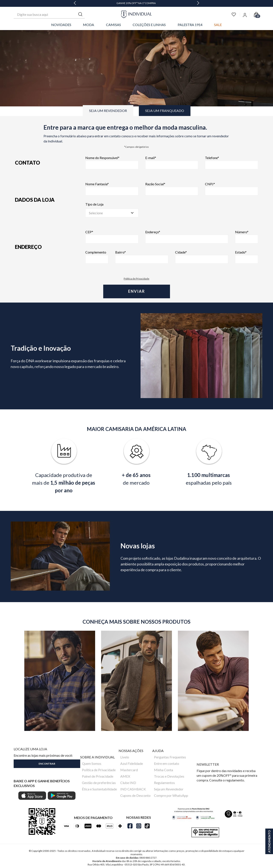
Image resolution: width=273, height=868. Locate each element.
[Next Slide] (198, 3)
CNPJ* (232, 189)
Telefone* (232, 163)
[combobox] (49, 14)
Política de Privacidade (136, 279)
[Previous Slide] (75, 3)
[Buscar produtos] (80, 14)
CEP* (112, 237)
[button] (47, 763)
